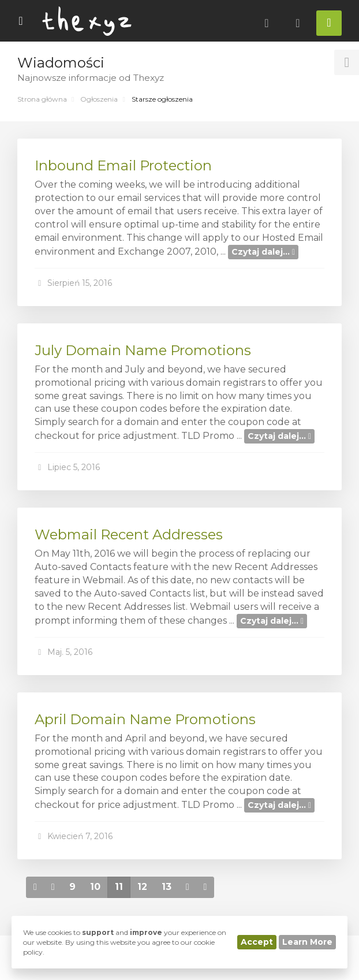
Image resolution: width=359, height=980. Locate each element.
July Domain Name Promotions (143, 350)
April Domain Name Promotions (145, 719)
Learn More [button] (307, 942)
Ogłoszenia (99, 99)
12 (142, 887)
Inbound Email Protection (123, 165)
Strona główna (42, 99)
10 (95, 887)
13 (167, 887)
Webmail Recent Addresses (129, 534)
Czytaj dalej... (263, 252)
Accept (257, 942)
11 (119, 887)
